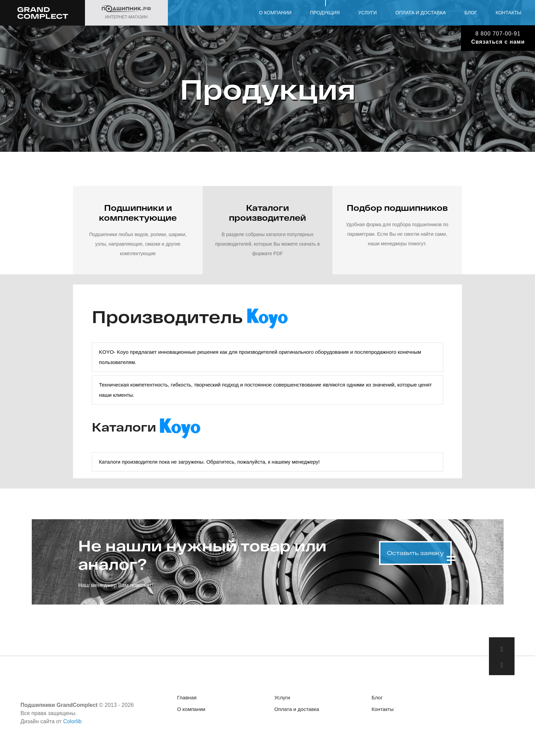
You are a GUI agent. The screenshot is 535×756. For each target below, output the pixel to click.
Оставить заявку (415, 550)
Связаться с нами (498, 42)
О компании (275, 13)
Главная (187, 699)
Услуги (367, 13)
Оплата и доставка (421, 13)
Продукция (325, 13)
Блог (471, 13)
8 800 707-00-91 (498, 34)
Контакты (508, 13)
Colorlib (72, 723)
